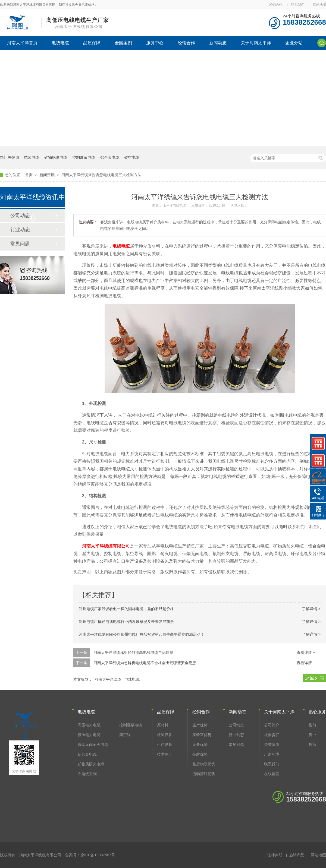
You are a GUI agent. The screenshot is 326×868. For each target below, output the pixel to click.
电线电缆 (60, 43)
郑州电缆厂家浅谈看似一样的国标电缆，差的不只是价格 (126, 609)
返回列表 (315, 678)
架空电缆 (132, 157)
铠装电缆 (32, 157)
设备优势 (200, 745)
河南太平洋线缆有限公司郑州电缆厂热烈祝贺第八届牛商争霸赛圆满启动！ (142, 634)
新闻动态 (218, 43)
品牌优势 (200, 754)
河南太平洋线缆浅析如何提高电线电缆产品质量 (133, 652)
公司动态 (236, 725)
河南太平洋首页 (22, 43)
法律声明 (275, 855)
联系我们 (298, 5)
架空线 (125, 735)
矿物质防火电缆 (91, 764)
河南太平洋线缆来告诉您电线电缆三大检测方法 (101, 175)
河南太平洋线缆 (108, 679)
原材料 (163, 725)
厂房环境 (272, 754)
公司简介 (272, 725)
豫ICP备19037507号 (98, 855)
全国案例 (123, 43)
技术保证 (165, 754)
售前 (312, 725)
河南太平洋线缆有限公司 (106, 546)
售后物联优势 (204, 764)
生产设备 (165, 745)
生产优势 (200, 725)
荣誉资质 (272, 745)
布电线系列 (87, 774)
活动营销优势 (204, 774)
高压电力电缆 (89, 725)
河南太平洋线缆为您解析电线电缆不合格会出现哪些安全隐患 (145, 663)
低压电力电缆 (89, 735)
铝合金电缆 (110, 157)
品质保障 (92, 43)
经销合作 (276, 5)
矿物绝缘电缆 (56, 157)
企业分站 (294, 43)
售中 (312, 735)
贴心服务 (317, 712)
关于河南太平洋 (256, 43)
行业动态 (20, 230)
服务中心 (155, 43)
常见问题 (20, 244)
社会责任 (272, 735)
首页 (29, 175)
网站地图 (319, 5)
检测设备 (165, 735)
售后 (312, 745)
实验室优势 (202, 735)
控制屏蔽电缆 (84, 157)
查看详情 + (306, 652)
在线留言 (272, 774)
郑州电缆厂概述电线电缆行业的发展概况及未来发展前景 (126, 622)
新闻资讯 (48, 175)
